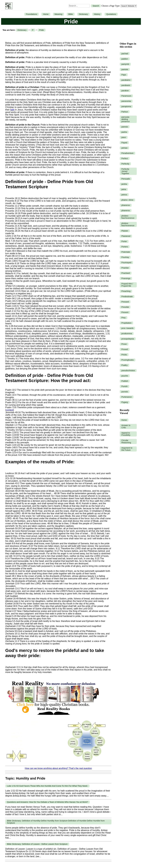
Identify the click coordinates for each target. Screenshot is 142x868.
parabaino (126, 80)
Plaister (125, 231)
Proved (125, 349)
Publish (125, 381)
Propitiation (126, 323)
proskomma (127, 333)
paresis (125, 127)
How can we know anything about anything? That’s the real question (58, 768)
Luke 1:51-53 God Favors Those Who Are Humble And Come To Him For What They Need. (47, 786)
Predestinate (127, 296)
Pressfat (125, 307)
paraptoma (126, 106)
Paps (124, 75)
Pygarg (125, 402)
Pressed (125, 302)
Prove (124, 344)
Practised (126, 273)
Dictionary (83, 14)
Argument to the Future (127, 449)
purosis (125, 392)
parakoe (125, 91)
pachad (125, 54)
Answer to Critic (126, 426)
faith (12, 110)
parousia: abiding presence (126, 119)
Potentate (126, 252)
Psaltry (124, 365)
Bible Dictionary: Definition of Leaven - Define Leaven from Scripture (37, 844)
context (10, 410)
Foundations (32, 14)
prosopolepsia (128, 339)
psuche (125, 376)
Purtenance (127, 397)
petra (124, 189)
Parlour (125, 112)
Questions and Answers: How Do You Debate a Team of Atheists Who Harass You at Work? (47, 802)
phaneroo (126, 205)
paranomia (126, 101)
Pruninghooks (128, 360)
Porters (125, 247)
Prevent (125, 312)
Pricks (124, 355)
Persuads (126, 179)
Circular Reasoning (126, 441)
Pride (42, 30)
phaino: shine (127, 200)
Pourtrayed (126, 263)
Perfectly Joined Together (125, 171)
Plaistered (126, 236)
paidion (125, 59)
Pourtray (125, 257)
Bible (71, 14)
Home (46, 14)
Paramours (126, 96)
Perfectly (125, 164)
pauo (124, 137)
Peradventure (127, 153)
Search (96, 6)
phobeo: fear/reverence (128, 217)
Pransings (126, 278)
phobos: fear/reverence (128, 224)
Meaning (58, 14)
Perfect (125, 158)
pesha (124, 184)
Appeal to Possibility (126, 434)
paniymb (125, 64)
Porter (124, 241)
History (97, 14)
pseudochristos (128, 370)
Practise (125, 268)
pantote (125, 69)
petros (124, 195)
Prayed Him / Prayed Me (127, 285)
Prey (124, 318)
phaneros (126, 210)
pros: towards (127, 328)
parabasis (126, 85)
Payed (124, 143)
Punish (124, 386)
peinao (124, 148)
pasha (124, 132)
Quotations (111, 14)
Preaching (126, 291)
